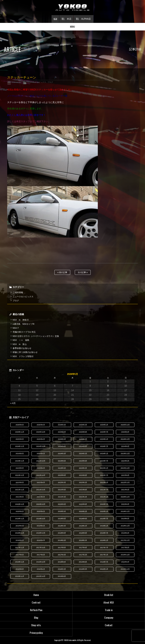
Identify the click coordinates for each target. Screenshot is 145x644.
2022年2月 (83, 482)
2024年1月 (104, 454)
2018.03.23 (16, 82)
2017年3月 (62, 555)
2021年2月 (83, 497)
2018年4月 (41, 540)
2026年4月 (41, 425)
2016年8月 (83, 562)
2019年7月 (104, 519)
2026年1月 (104, 425)
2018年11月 (20, 533)
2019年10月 (41, 519)
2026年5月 (20, 425)
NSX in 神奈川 (21, 320)
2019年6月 (125, 519)
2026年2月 (83, 425)
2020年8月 (83, 504)
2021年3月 (62, 497)
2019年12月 (125, 511)
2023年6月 (125, 461)
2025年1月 (104, 439)
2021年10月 (41, 490)
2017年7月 (104, 548)
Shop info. (36, 625)
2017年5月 (20, 555)
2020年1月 (104, 511)
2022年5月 (20, 482)
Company (109, 617)
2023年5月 (20, 468)
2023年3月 (62, 468)
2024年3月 (62, 454)
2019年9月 (62, 519)
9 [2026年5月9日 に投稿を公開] (108, 386)
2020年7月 (104, 504)
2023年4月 (41, 468)
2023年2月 (83, 468)
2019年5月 (20, 526)
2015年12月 (125, 569)
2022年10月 (41, 475)
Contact (109, 625)
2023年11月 (20, 461)
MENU (73, 27)
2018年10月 (41, 533)
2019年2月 (83, 526)
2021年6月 (125, 490)
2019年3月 (62, 526)
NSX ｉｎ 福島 (21, 340)
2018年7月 (104, 533)
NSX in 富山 (20, 344)
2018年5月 (20, 540)
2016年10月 (41, 562)
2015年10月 (41, 576)
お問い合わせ (55, 19)
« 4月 (13, 403)
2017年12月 (125, 540)
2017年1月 (104, 555)
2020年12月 (125, 497)
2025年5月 (20, 439)
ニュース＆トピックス (37, 82)
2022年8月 (83, 475)
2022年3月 (62, 482)
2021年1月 (104, 497)
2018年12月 (125, 526)
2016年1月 (104, 569)
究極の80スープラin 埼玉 (24, 332)
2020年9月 (62, 504)
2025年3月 (62, 439)
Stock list (109, 595)
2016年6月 (125, 562)
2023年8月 (83, 461)
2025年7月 (104, 432)
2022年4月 (41, 482)
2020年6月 (125, 504)
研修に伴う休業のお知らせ (25, 352)
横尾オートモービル (72, 8)
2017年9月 (62, 548)
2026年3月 (62, 425)
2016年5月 (20, 569)
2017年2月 (83, 555)
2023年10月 (41, 461)
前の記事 (62, 272)
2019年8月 (83, 519)
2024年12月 (125, 439)
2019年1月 (104, 526)
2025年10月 (41, 432)
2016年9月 (62, 562)
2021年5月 (20, 497)
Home (36, 595)
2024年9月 (62, 446)
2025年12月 (125, 425)
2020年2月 (83, 511)
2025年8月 (83, 432)
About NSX (109, 602)
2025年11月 (20, 432)
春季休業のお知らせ (22, 348)
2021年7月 (104, 490)
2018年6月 (125, 533)
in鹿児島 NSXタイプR (24, 324)
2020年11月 (20, 504)
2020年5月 (20, 511)
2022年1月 (104, 482)
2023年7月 (104, 461)
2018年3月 (62, 540)
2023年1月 (104, 468)
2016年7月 (104, 562)
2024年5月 (20, 454)
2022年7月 (104, 475)
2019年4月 (41, 526)
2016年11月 (20, 562)
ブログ (50, 82)
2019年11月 (20, 519)
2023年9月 (62, 461)
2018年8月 (83, 533)
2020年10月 (41, 504)
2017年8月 (83, 548)
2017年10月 (41, 548)
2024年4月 (41, 454)
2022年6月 (125, 475)
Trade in (109, 610)
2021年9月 (62, 490)
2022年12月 (125, 468)
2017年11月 (20, 548)
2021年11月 (20, 490)
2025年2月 (83, 439)
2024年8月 (83, 446)
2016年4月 (41, 569)
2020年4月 (41, 511)
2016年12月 (125, 555)
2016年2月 (83, 569)
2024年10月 (41, 446)
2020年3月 (62, 511)
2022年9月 (62, 475)
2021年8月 (83, 490)
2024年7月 (104, 446)
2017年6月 (125, 548)
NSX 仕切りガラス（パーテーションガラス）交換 (36, 336)
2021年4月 (41, 497)
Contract (36, 602)
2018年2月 (83, 540)
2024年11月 (20, 446)
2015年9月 (62, 576)
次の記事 (83, 272)
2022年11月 (20, 475)
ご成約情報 (18, 292)
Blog (36, 617)
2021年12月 (125, 482)
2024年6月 (125, 446)
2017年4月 (41, 555)
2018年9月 (62, 533)
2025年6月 (125, 432)
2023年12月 (125, 454)
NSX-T (16, 328)
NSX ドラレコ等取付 (23, 356)
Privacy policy (36, 633)
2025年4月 (41, 439)
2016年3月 (62, 569)
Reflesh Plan (36, 610)
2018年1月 (104, 540)
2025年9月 (62, 432)
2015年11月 (20, 576)
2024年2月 (83, 454)
